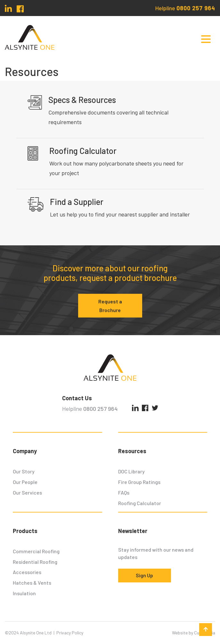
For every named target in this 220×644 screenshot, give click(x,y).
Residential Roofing (35, 562)
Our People (25, 482)
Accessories (27, 572)
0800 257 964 (196, 8)
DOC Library (131, 471)
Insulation (24, 593)
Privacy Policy (70, 633)
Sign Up (144, 575)
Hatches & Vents (32, 583)
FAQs (124, 492)
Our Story (24, 471)
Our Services (27, 492)
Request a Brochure (110, 306)
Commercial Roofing (36, 551)
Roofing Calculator (140, 503)
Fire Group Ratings (139, 482)
